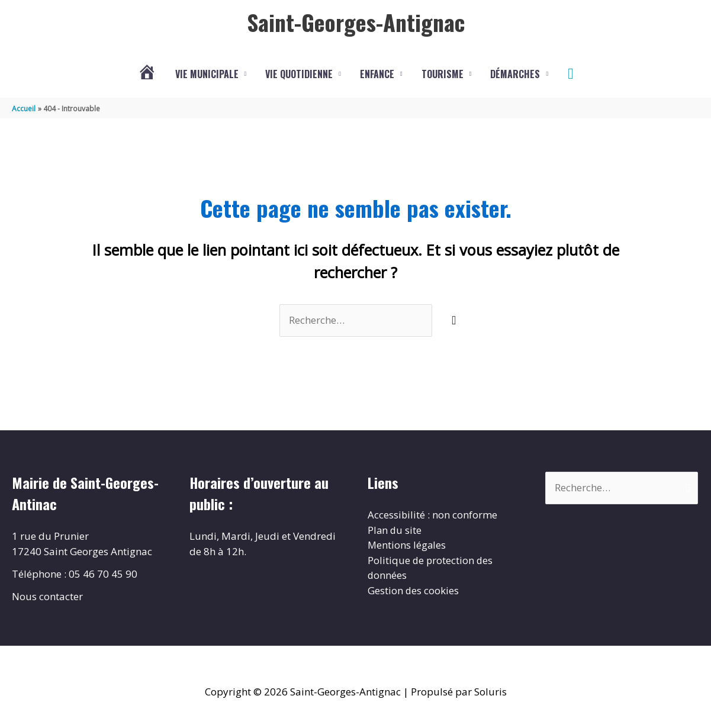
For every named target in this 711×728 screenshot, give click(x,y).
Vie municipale (207, 74)
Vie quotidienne (299, 74)
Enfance (377, 74)
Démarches (515, 74)
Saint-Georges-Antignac (356, 22)
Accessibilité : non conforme (433, 515)
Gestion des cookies (414, 590)
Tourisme (443, 74)
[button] (570, 74)
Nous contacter (47, 596)
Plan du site (395, 530)
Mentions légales (407, 545)
